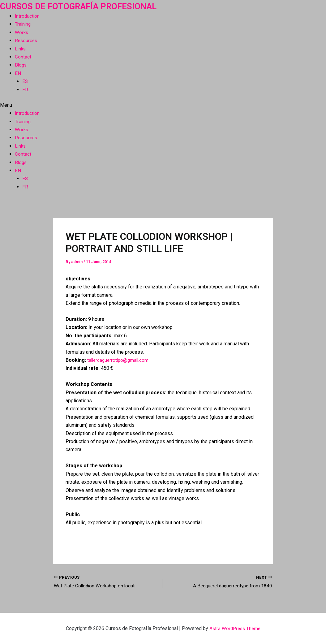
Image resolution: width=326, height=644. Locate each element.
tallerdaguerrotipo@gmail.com (120, 360)
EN (18, 73)
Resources (27, 40)
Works (22, 32)
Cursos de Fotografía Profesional (84, 6)
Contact (23, 57)
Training (23, 24)
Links (21, 49)
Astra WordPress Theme (235, 628)
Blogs (21, 65)
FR (25, 90)
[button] (163, 105)
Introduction (28, 16)
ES (25, 81)
